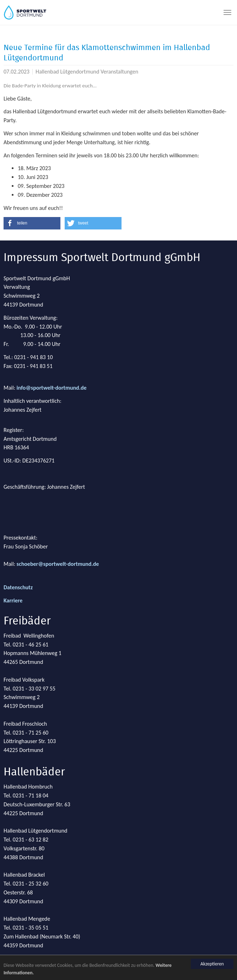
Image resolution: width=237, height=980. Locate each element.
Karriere (13, 600)
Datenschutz (18, 587)
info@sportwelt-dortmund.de (52, 388)
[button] (32, 223)
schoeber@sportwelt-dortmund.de (58, 564)
